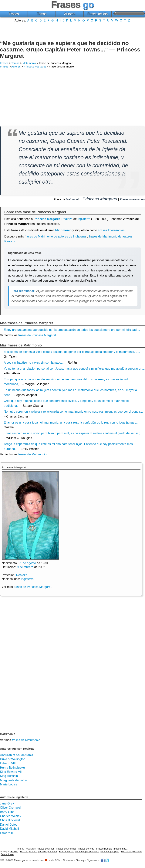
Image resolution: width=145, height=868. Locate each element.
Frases (14, 14)
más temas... (121, 849)
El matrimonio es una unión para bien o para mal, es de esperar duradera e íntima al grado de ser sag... (73, 433)
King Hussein (9, 776)
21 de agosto (27, 563)
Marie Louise (9, 784)
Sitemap (80, 860)
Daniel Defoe (9, 825)
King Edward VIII (11, 772)
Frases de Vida (86, 849)
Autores (70, 14)
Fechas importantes (131, 852)
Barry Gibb (7, 812)
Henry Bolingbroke (12, 768)
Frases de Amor (46, 849)
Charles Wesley (11, 816)
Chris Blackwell (10, 820)
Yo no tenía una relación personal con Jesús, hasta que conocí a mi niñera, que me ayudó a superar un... (74, 369)
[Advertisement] (72, 31)
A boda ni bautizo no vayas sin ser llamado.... (34, 363)
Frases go (19, 860)
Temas (42, 14)
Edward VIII (8, 763)
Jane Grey (7, 803)
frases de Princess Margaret (37, 335)
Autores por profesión (88, 852)
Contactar (68, 860)
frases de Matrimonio (32, 454)
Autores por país (110, 852)
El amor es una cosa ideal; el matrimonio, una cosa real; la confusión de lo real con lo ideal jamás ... (71, 423)
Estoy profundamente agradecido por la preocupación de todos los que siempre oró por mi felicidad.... (72, 330)
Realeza (67, 219)
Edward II (6, 833)
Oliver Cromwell (11, 808)
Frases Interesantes (132, 199)
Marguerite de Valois (14, 780)
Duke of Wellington (13, 759)
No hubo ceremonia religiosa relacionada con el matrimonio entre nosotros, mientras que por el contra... (73, 412)
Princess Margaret (35, 67)
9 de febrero (25, 567)
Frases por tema (29, 852)
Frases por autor (48, 852)
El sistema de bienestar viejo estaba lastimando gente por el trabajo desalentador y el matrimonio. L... (72, 352)
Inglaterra (84, 219)
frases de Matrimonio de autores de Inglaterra (55, 236)
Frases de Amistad (66, 849)
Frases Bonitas (104, 849)
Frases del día (98, 14)
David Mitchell (9, 829)
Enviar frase (7, 854)
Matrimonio (29, 63)
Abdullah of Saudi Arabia (17, 755)
